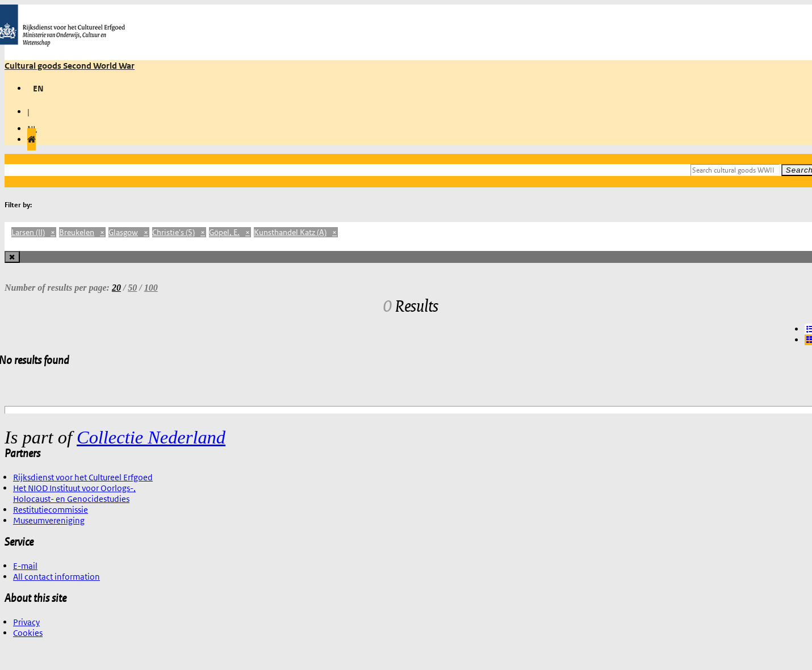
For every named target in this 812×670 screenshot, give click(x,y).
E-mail (25, 566)
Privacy (26, 622)
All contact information (56, 577)
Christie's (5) (179, 232)
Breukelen (82, 232)
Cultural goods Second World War (70, 66)
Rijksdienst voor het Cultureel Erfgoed (83, 477)
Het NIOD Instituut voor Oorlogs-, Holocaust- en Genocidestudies (74, 493)
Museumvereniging (49, 520)
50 (132, 288)
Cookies (28, 633)
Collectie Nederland (151, 437)
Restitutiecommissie (51, 510)
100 (151, 288)
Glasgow (129, 232)
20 (116, 288)
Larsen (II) (34, 232)
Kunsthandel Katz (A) (296, 232)
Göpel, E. (230, 232)
